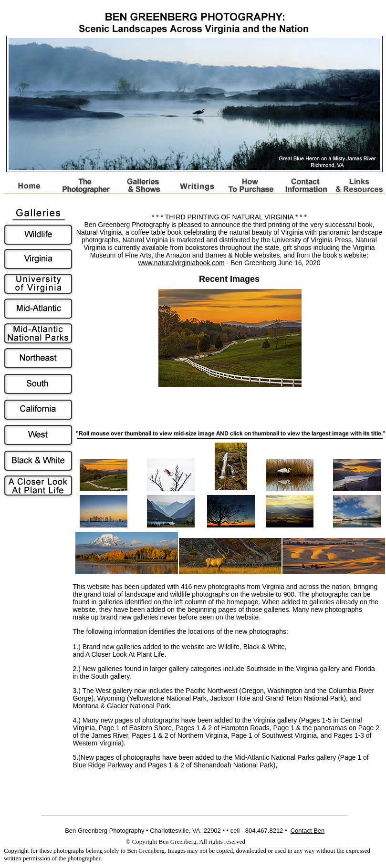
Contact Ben (308, 831)
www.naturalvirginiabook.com (181, 263)
